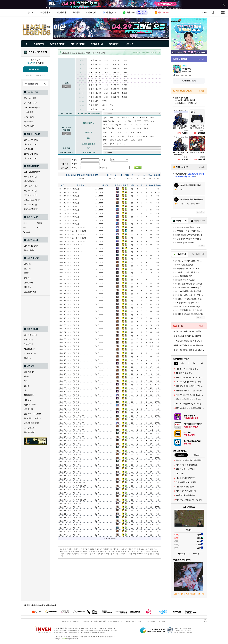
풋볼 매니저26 (30, 432)
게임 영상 (28, 400)
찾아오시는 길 (150, 621)
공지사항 (162, 621)
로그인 (204, 13)
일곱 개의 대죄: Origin (32, 414)
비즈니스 (76, 621)
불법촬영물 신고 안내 (133, 621)
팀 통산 (27, 273)
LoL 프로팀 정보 (30, 292)
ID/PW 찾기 (40, 75)
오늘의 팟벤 (28, 344)
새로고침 (199, 212)
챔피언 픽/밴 (29, 283)
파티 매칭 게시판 (30, 195)
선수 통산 (28, 278)
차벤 (26, 381)
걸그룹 (26, 386)
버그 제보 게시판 (30, 158)
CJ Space (99, 189)
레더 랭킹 (28, 287)
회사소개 (65, 621)
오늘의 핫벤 (28, 340)
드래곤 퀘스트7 (30, 428)
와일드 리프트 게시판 (32, 200)
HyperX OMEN (30, 404)
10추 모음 (29, 117)
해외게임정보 (29, 395)
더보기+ (202, 59)
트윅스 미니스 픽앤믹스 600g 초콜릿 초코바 (189, 331)
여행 (26, 390)
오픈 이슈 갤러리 (30, 335)
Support (27, 232)
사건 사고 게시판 (30, 191)
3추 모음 (28, 112)
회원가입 (29, 75)
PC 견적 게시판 (30, 354)
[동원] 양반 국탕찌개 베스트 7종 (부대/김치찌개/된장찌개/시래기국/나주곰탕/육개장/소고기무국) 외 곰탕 (189, 345)
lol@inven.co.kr (139, 554)
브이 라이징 (28, 409)
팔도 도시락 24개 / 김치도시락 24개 (187, 336)
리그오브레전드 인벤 (38, 52)
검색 (45, 84)
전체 (67, 86)
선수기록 (27, 269)
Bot (38, 227)
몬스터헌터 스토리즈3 (32, 418)
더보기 (196, 554)
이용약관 (86, 621)
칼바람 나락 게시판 (31, 209)
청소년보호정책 (116, 621)
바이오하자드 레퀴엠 (32, 423)
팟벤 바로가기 (29, 372)
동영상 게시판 (29, 250)
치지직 (26, 376)
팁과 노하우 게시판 (31, 140)
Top (25, 223)
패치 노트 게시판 (30, 144)
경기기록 (27, 264)
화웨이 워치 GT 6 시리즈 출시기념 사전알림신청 (189, 350)
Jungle (39, 223)
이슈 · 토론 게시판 (31, 186)
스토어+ (202, 91)
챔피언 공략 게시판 (31, 154)
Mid (25, 227)
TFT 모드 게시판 (30, 205)
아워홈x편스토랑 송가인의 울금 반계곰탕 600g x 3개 (189, 341)
